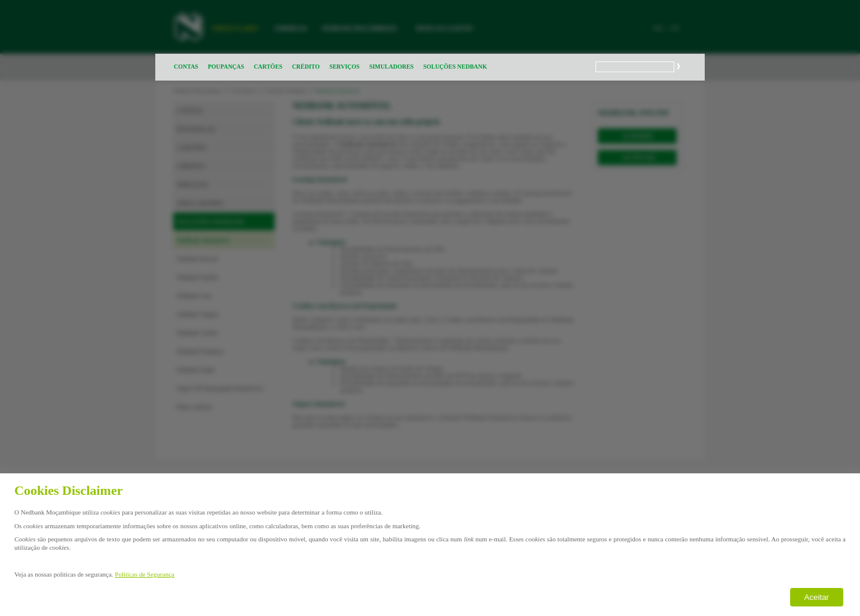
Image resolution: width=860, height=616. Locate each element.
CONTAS (186, 67)
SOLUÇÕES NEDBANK (455, 67)
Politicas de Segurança (145, 574)
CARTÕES (268, 67)
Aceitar (817, 597)
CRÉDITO (306, 67)
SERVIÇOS (344, 67)
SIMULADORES (391, 67)
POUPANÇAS (226, 67)
